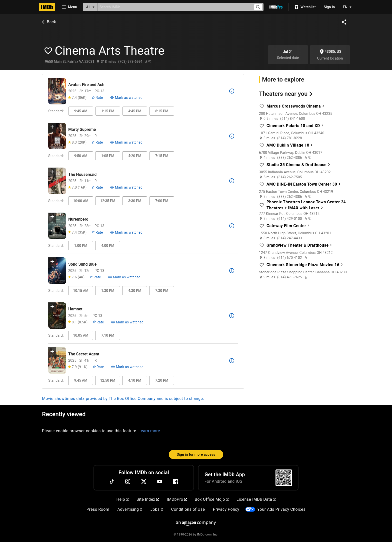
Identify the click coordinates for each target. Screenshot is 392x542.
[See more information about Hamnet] (232, 316)
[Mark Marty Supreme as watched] (126, 142)
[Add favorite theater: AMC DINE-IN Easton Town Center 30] (262, 184)
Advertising (130, 509)
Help (123, 499)
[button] (52, 83)
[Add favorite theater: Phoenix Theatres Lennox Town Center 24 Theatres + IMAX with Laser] (262, 205)
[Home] (47, 7)
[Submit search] (258, 7)
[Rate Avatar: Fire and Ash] (97, 98)
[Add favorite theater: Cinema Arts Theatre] (48, 51)
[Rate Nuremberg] (97, 232)
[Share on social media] (344, 22)
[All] (90, 7)
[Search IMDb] (174, 7)
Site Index (148, 499)
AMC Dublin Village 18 (290, 145)
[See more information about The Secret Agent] (232, 361)
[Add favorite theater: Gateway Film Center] (262, 226)
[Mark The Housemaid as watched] (126, 187)
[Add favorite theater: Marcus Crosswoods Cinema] (262, 106)
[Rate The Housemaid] (97, 187)
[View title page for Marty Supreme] (57, 136)
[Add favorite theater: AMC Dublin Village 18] (262, 145)
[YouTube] (160, 481)
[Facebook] (176, 481)
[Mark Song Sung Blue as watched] (124, 277)
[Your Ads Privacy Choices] (250, 509)
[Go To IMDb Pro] (276, 7)
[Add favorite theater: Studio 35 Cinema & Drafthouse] (262, 165)
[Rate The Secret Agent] (98, 367)
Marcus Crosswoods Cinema (296, 106)
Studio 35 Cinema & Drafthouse (299, 164)
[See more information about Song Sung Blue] (232, 271)
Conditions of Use (188, 509)
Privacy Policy (226, 509)
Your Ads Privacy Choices (281, 509)
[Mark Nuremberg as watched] (126, 232)
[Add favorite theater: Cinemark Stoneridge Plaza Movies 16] (262, 265)
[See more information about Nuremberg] (232, 226)
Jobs (157, 509)
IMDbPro (177, 499)
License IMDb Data (256, 499)
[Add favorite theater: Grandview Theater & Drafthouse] (262, 245)
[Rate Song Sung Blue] (95, 277)
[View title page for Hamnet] (57, 316)
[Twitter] (144, 481)
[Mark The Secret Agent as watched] (127, 367)
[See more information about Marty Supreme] (232, 136)
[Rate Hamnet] (98, 322)
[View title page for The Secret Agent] (57, 361)
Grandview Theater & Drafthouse (300, 245)
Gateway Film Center (289, 225)
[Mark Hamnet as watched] (127, 322)
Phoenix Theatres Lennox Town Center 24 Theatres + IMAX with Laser (306, 205)
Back (48, 22)
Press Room (98, 509)
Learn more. (150, 431)
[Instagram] (128, 481)
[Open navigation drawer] (69, 7)
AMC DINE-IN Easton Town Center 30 (304, 184)
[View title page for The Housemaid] (57, 181)
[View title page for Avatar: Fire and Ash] (57, 91)
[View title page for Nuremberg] (57, 226)
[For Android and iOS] (284, 478)
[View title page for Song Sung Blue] (57, 271)
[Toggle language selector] (346, 7)
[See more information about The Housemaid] (232, 181)
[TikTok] (112, 481)
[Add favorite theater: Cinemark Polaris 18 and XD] (262, 126)
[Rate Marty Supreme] (97, 142)
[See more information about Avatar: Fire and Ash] (232, 91)
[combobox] (174, 7)
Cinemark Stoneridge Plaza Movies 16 (305, 264)
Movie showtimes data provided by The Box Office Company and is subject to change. (123, 399)
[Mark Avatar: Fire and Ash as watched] (126, 98)
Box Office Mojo (212, 499)
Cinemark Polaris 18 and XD (296, 125)
